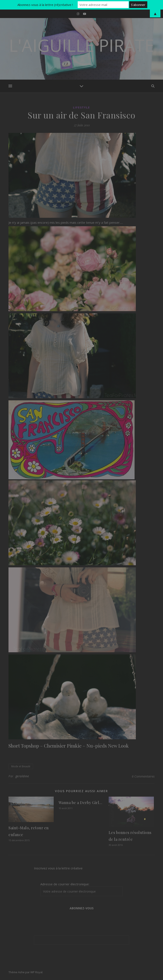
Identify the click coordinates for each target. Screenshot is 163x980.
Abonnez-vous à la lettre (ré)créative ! (45, 5)
